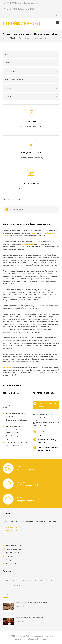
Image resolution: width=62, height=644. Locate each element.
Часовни (31, 97)
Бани (31, 63)
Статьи (6, 594)
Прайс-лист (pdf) (17, 210)
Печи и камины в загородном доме (30, 617)
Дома (31, 54)
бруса (5, 235)
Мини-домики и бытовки (31, 80)
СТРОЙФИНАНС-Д (21, 23)
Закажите (7, 367)
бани (33, 233)
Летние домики (31, 71)
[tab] (46, 405)
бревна (50, 233)
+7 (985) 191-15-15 (10, 530)
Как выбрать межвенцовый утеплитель (32, 603)
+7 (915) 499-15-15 (13, 3)
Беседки (31, 88)
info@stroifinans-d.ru (27, 501)
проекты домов (28, 244)
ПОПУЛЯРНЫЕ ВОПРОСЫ (44, 393)
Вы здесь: (6, 38)
